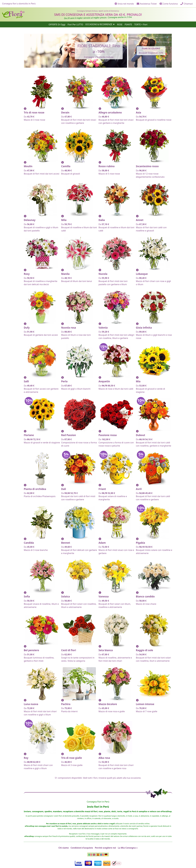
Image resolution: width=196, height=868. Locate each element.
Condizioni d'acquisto (82, 848)
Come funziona (169, 4)
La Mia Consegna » (128, 848)
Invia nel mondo (124, 4)
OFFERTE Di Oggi (57, 24)
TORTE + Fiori (141, 24)
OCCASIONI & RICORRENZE (99, 24)
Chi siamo (64, 848)
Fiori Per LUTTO (75, 24)
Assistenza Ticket (147, 4)
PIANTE (128, 24)
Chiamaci (187, 4)
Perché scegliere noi (105, 848)
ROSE (120, 24)
